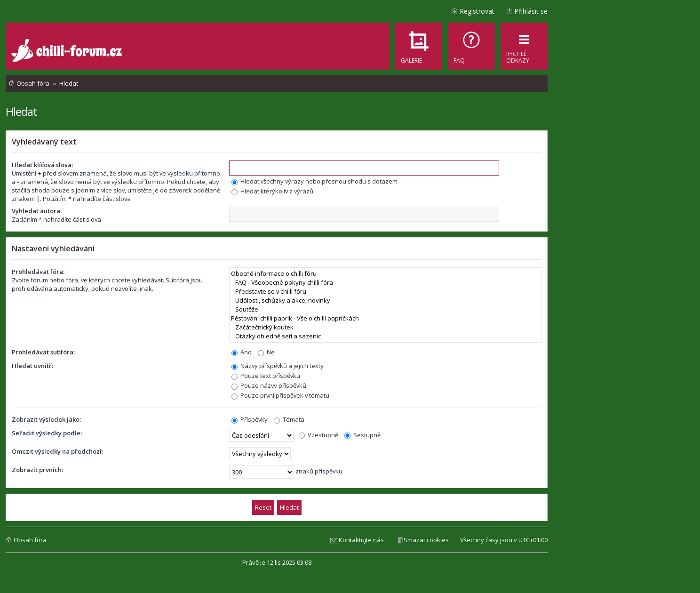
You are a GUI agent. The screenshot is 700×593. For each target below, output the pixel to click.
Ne (266, 352)
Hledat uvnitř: (32, 366)
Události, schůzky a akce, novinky (385, 301)
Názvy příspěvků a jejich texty (278, 366)
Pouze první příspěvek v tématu (280, 395)
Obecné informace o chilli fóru (385, 274)
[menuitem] (471, 46)
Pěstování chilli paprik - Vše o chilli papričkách (385, 318)
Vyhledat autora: (37, 211)
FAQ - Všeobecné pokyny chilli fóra (385, 283)
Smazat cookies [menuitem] (426, 540)
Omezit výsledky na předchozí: (57, 451)
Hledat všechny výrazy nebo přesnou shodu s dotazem (314, 181)
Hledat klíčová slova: (42, 165)
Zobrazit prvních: (37, 470)
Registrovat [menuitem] (477, 11)
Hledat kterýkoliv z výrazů (272, 191)
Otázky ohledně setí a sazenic (385, 336)
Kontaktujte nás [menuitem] (361, 540)
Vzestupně (318, 435)
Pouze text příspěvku (266, 376)
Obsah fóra (30, 540)
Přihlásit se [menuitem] (531, 11)
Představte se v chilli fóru (385, 292)
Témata (289, 419)
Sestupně (362, 435)
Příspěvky (250, 419)
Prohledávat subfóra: (43, 352)
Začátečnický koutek (385, 327)
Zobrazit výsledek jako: (46, 419)
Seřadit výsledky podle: (47, 433)
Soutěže (385, 309)
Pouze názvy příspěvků (269, 385)
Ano (242, 352)
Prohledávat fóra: (38, 272)
